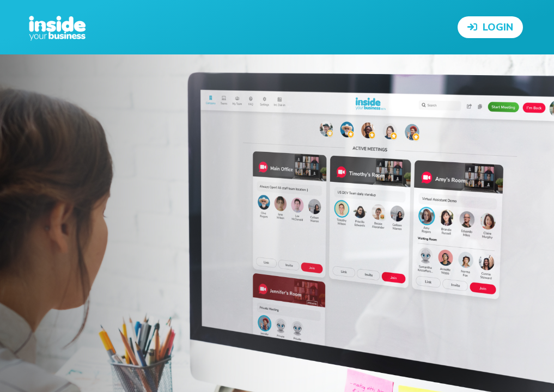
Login (490, 27)
